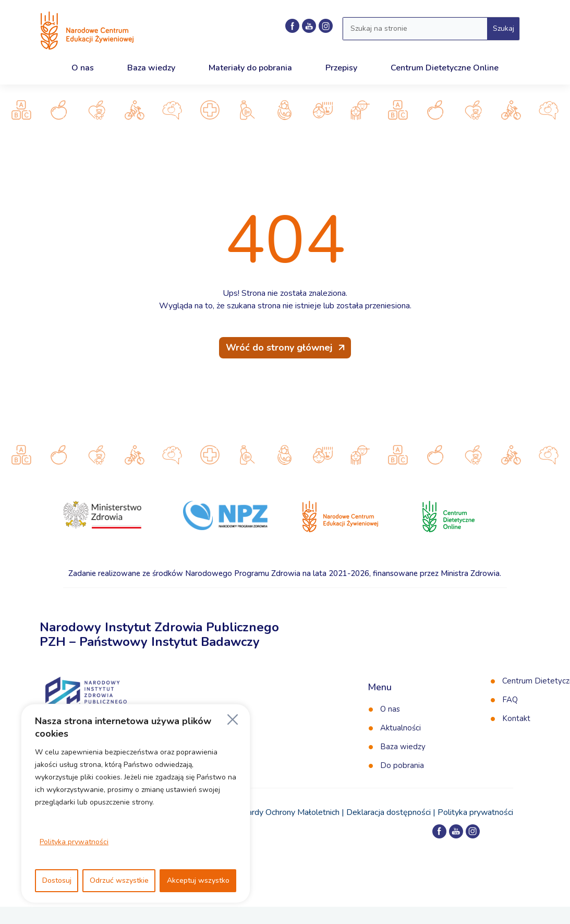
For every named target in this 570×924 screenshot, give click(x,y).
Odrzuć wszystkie (119, 880)
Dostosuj (57, 880)
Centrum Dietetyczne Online (445, 68)
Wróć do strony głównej (279, 347)
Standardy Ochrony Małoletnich (283, 812)
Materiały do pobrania (250, 68)
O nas (83, 68)
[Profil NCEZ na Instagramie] (326, 26)
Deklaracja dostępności (389, 812)
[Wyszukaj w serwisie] (415, 29)
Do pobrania (402, 765)
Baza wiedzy (151, 68)
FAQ (510, 700)
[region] (136, 803)
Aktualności (401, 728)
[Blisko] (233, 719)
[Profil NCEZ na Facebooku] (292, 26)
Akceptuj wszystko (198, 880)
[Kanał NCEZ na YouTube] (309, 26)
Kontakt (516, 718)
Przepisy (341, 68)
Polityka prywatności (74, 842)
